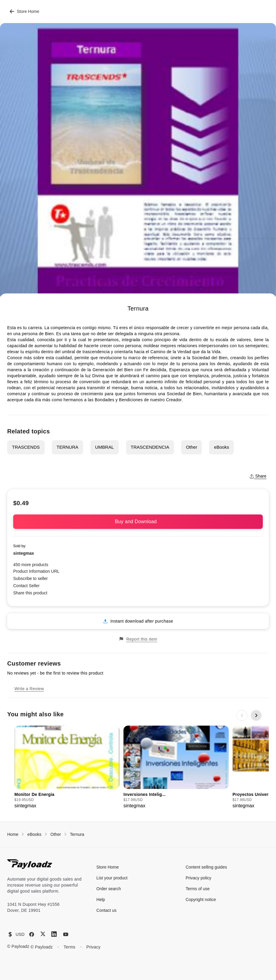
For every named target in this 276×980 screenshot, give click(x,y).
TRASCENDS (26, 447)
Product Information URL (36, 571)
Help (101, 900)
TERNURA (68, 447)
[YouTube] (66, 934)
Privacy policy (199, 878)
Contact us (106, 910)
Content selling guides (206, 867)
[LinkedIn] (54, 934)
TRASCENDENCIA (150, 447)
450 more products (31, 565)
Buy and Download (138, 522)
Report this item (138, 639)
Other (192, 447)
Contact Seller (26, 586)
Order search (109, 889)
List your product (112, 878)
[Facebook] (32, 934)
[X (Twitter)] (43, 934)
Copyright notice (201, 900)
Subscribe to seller (30, 578)
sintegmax (24, 553)
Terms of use (198, 889)
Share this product (30, 593)
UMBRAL (105, 447)
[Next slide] (256, 715)
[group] (67, 768)
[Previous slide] (242, 715)
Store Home (24, 11)
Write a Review (29, 689)
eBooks (221, 447)
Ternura (77, 834)
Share (258, 476)
